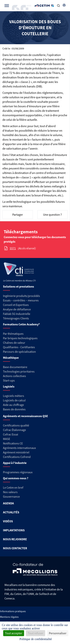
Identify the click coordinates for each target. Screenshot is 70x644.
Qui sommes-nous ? (16, 478)
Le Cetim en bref (13, 487)
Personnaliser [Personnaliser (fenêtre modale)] (58, 633)
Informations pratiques (13, 611)
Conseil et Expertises (16, 305)
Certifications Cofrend (17, 457)
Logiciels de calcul (14, 400)
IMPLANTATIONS (14, 530)
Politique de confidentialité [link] (36, 639)
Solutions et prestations (18, 286)
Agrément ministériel (16, 452)
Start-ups (9, 380)
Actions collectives (14, 376)
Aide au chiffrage (13, 405)
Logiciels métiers (14, 396)
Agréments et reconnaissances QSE (25, 416)
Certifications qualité (16, 425)
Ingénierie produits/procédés (21, 296)
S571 (13, 248)
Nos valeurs (10, 492)
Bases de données (14, 409)
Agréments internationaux (19, 448)
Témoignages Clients (16, 318)
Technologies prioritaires (19, 371)
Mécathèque (11, 358)
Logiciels (9, 386)
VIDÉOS (8, 521)
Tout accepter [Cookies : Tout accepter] (14, 633)
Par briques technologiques (20, 338)
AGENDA (8, 503)
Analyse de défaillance (17, 309)
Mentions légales (9, 617)
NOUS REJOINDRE (15, 539)
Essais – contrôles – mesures (21, 300)
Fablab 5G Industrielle (17, 314)
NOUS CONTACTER (15, 548)
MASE (7, 439)
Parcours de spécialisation (19, 352)
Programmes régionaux (18, 472)
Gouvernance (11, 496)
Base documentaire (15, 367)
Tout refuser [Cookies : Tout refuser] (36, 633)
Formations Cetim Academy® (21, 324)
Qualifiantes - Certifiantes (19, 347)
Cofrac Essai (11, 434)
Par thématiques (13, 334)
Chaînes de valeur (14, 343)
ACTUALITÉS (11, 512)
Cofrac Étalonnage (14, 430)
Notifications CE (13, 443)
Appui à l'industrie (15, 463)
